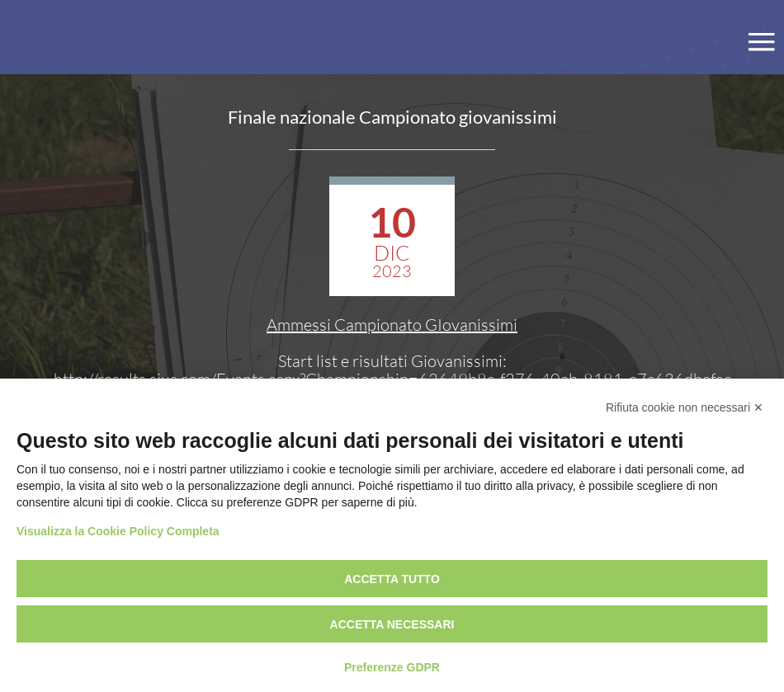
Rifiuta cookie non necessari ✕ (685, 407)
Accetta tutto (392, 579)
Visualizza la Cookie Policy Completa (118, 531)
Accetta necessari (392, 624)
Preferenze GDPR (392, 667)
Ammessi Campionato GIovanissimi (392, 325)
